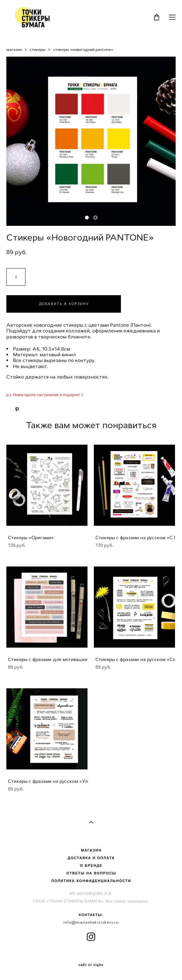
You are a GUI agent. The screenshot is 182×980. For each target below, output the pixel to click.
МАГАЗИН (91, 850)
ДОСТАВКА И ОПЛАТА (91, 858)
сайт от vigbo (91, 965)
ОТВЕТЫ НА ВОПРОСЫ (91, 873)
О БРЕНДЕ (91, 865)
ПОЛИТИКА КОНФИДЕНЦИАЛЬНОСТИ (91, 881)
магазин (14, 50)
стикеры (38, 50)
